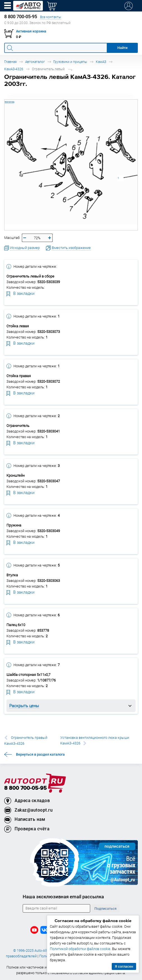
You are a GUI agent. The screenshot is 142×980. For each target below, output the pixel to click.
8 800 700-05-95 (25, 788)
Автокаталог (35, 62)
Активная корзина (31, 31)
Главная (10, 62)
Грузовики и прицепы (70, 62)
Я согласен (124, 966)
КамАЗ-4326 (14, 69)
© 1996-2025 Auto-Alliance (34, 950)
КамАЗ (101, 62)
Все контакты (51, 17)
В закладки (20, 293)
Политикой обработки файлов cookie (80, 949)
